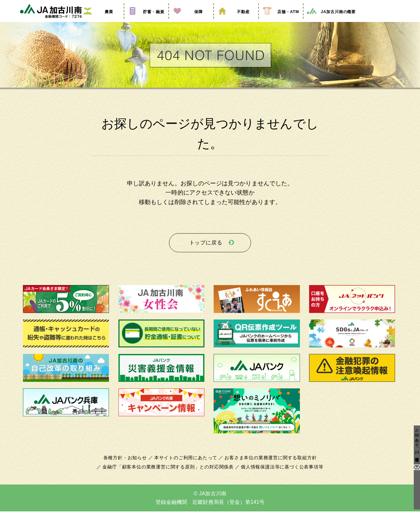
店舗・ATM (281, 21)
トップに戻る (206, 249)
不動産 (236, 21)
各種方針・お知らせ (129, 463)
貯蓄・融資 (146, 21)
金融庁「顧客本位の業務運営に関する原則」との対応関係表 (170, 472)
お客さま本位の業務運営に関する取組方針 (268, 463)
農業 (101, 21)
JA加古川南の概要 (331, 21)
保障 (191, 21)
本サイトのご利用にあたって (187, 463)
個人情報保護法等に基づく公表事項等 (279, 472)
